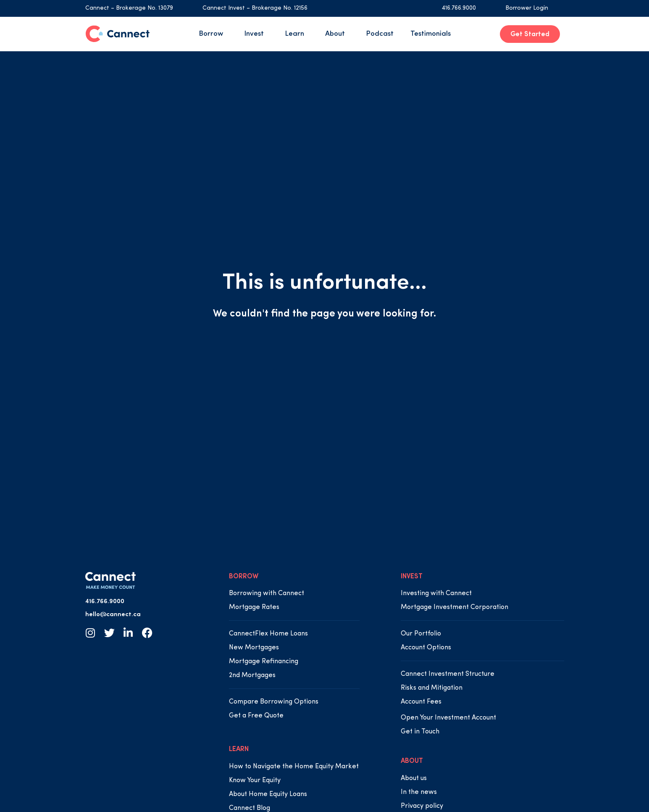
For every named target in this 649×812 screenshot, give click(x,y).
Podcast (380, 34)
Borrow (213, 34)
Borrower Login (527, 8)
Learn (297, 34)
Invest (256, 34)
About (337, 34)
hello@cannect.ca (113, 615)
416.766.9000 (459, 8)
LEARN (239, 749)
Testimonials (431, 34)
